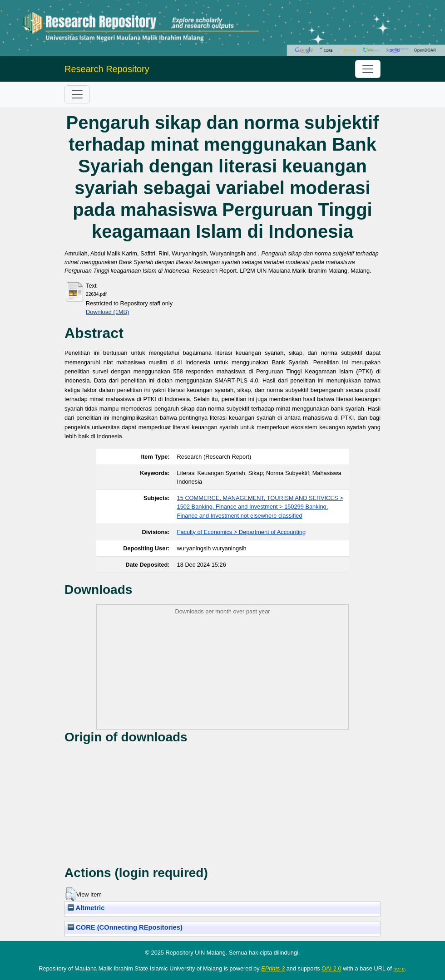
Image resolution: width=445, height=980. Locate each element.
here (399, 969)
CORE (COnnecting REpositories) (125, 927)
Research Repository (107, 69)
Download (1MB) (107, 312)
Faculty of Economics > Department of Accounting (241, 532)
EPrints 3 (273, 968)
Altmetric (86, 908)
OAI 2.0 (331, 968)
